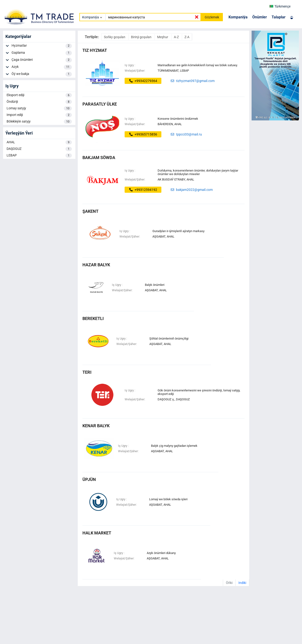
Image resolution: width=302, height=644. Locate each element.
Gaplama (42, 53)
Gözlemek (212, 17)
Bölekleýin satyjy (39, 122)
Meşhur (163, 37)
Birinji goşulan (142, 37)
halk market (97, 533)
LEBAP (39, 156)
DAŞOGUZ (39, 149)
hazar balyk (96, 265)
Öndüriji (39, 102)
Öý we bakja (42, 74)
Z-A (187, 37)
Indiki (242, 583)
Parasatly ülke (100, 104)
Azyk (42, 67)
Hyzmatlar (42, 46)
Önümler (260, 17)
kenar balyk (96, 426)
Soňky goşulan (115, 37)
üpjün (89, 479)
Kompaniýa (238, 17)
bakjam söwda (99, 158)
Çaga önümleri (42, 60)
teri (87, 372)
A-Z (177, 37)
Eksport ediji (39, 95)
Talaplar (279, 17)
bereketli (93, 318)
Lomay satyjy (39, 108)
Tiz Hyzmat (95, 50)
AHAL (39, 142)
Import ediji (39, 115)
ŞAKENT (90, 211)
